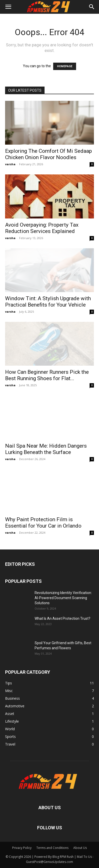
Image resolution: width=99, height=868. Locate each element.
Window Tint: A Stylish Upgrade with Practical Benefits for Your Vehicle (48, 302)
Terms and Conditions (52, 848)
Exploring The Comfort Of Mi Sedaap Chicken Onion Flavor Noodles (48, 154)
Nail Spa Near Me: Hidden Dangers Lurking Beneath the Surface (46, 449)
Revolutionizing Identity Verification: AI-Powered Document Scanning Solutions (63, 598)
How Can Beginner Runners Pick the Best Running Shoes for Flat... (47, 375)
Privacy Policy (22, 848)
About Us (80, 848)
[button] (8, 7)
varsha (10, 164)
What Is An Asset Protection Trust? (62, 618)
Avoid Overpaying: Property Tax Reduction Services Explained (42, 228)
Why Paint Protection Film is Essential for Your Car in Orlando (43, 523)
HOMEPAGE (65, 66)
